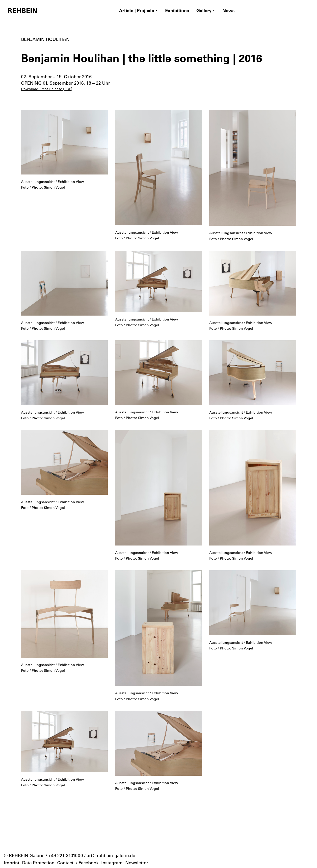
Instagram (112, 863)
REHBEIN (23, 10)
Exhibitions (177, 10)
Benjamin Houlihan (45, 39)
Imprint (12, 863)
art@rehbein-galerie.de (111, 855)
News (228, 10)
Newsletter (137, 863)
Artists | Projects (137, 10)
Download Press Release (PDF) (47, 89)
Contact (65, 863)
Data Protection (38, 863)
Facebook (89, 863)
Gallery (204, 10)
